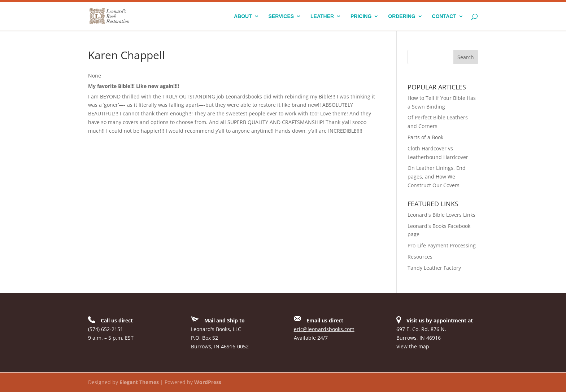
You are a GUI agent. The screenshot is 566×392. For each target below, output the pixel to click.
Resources (420, 257)
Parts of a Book (425, 137)
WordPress (208, 382)
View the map (413, 346)
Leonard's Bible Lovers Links (441, 215)
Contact (444, 16)
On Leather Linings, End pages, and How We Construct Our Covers (437, 177)
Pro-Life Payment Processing (442, 245)
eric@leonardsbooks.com (324, 329)
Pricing (361, 16)
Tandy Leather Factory (434, 268)
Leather (322, 16)
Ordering (402, 16)
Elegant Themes (139, 382)
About (243, 16)
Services (281, 16)
